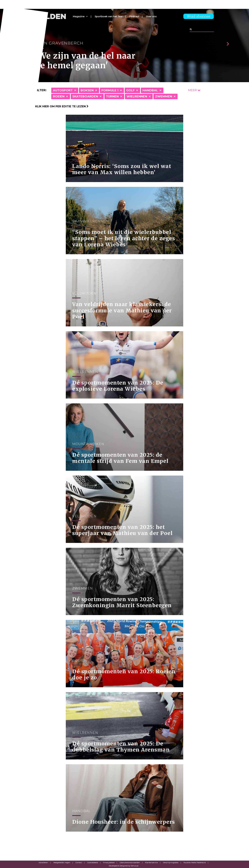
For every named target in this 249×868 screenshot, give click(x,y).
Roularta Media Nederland (195, 863)
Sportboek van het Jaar (109, 16)
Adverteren (43, 863)
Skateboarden (85, 96)
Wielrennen (137, 96)
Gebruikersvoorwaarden (130, 863)
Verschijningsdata (171, 863)
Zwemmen (164, 96)
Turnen (112, 96)
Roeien (59, 96)
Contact (79, 863)
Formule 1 (110, 90)
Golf (130, 90)
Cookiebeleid (93, 863)
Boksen (87, 90)
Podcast (134, 16)
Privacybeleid (109, 863)
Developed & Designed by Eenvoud (124, 866)
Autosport (63, 90)
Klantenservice (151, 863)
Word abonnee (199, 16)
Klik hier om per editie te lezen (62, 106)
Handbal (150, 90)
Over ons (151, 16)
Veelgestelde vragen (62, 863)
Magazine (79, 16)
